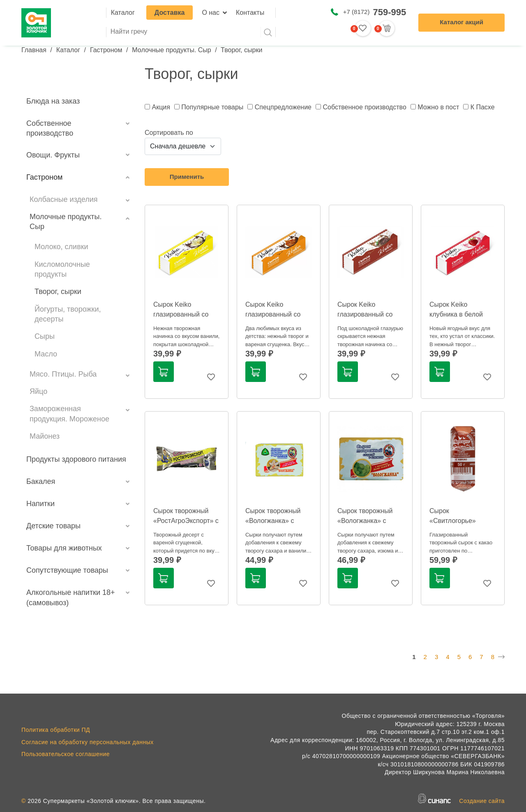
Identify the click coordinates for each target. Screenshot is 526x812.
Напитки (40, 504)
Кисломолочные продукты (62, 269)
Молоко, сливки (61, 247)
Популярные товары (212, 107)
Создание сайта (482, 801)
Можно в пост (438, 107)
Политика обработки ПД (56, 730)
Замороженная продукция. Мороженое (69, 414)
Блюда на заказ (53, 101)
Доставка (170, 13)
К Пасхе (483, 107)
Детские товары (53, 526)
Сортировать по (169, 133)
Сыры (45, 336)
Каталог (123, 13)
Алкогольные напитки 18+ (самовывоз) (71, 597)
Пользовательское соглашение (66, 754)
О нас (211, 13)
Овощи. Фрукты (53, 155)
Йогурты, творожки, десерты (68, 314)
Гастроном (106, 50)
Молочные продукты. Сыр (171, 50)
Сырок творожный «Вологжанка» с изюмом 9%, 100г (365, 521)
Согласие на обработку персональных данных (88, 742)
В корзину (163, 372)
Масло (46, 354)
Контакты (250, 13)
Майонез (45, 436)
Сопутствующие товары (67, 570)
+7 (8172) (375, 12)
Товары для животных (64, 548)
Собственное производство (50, 128)
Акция (161, 107)
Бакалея (41, 481)
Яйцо (38, 391)
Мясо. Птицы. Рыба (63, 374)
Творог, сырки (58, 291)
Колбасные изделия (64, 199)
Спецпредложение (283, 107)
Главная (34, 50)
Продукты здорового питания (76, 459)
